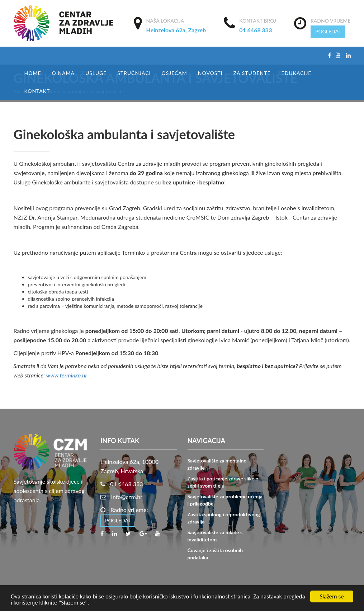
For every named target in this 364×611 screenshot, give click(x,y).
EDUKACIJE (297, 73)
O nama (63, 73)
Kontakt (37, 91)
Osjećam (174, 73)
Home (33, 73)
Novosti (210, 73)
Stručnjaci (134, 73)
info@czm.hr (127, 497)
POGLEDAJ (328, 31)
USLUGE (96, 73)
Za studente (252, 73)
